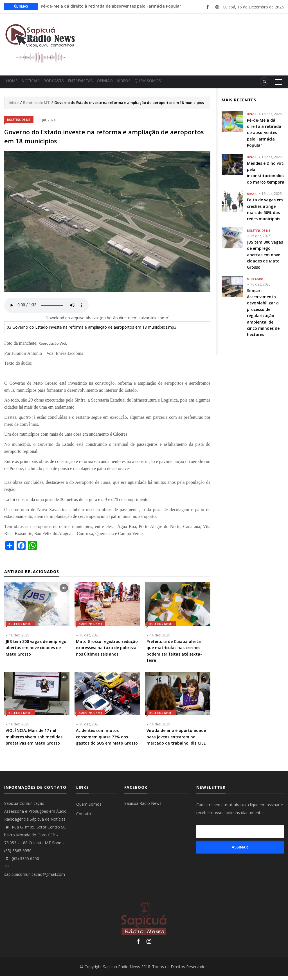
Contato (84, 817)
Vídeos (145, 83)
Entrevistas (94, 83)
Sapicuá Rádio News (143, 807)
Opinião (122, 83)
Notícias (37, 83)
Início (14, 106)
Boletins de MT (36, 106)
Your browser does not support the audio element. (46, 309)
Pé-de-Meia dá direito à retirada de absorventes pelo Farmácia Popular (111, 6)
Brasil (252, 118)
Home (14, 83)
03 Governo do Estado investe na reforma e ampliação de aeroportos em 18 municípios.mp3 (92, 331)
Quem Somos (172, 83)
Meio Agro (255, 283)
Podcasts (63, 83)
